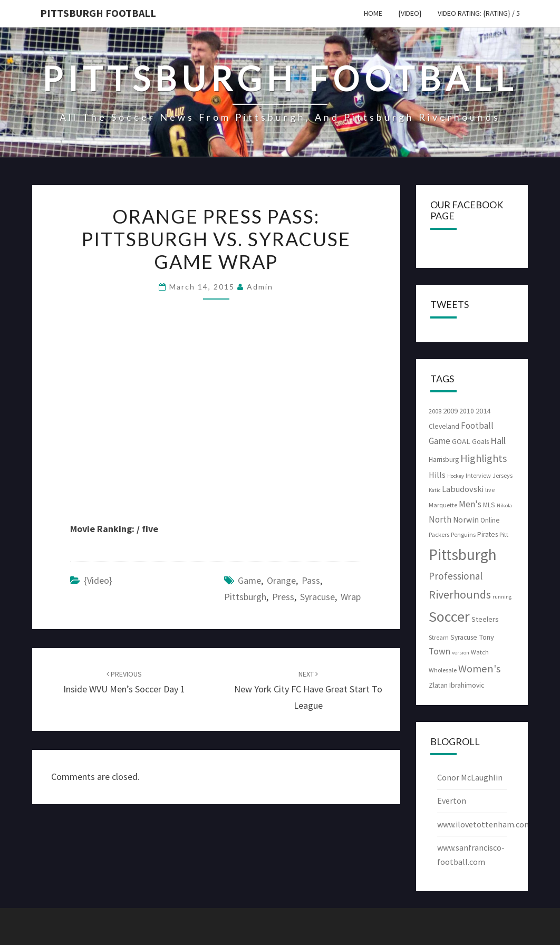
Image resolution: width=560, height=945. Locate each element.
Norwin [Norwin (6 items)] (466, 520)
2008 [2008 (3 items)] (435, 411)
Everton (452, 801)
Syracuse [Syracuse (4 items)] (464, 637)
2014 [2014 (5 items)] (483, 411)
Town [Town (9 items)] (440, 651)
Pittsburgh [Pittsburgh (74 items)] (463, 555)
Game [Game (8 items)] (440, 441)
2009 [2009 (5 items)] (450, 411)
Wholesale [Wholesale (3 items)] (443, 670)
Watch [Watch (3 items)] (480, 652)
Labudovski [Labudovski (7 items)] (463, 489)
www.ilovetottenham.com (484, 824)
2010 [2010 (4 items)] (467, 411)
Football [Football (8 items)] (477, 426)
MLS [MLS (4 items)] (489, 505)
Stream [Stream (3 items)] (439, 637)
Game (249, 580)
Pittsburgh (245, 597)
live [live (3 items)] (490, 490)
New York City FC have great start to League (308, 690)
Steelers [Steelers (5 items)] (485, 619)
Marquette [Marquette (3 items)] (443, 505)
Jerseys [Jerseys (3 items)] (503, 475)
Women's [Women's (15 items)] (479, 669)
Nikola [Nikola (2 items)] (504, 505)
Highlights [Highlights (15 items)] (484, 458)
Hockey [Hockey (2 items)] (456, 476)
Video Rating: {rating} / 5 (479, 13)
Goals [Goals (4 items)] (480, 442)
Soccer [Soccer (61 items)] (449, 616)
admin (260, 287)
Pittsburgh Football (98, 13)
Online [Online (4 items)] (490, 520)
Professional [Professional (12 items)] (456, 576)
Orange (281, 580)
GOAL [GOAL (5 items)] (461, 441)
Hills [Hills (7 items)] (437, 475)
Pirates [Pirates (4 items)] (487, 534)
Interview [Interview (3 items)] (478, 475)
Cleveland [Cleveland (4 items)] (444, 426)
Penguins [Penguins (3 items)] (463, 534)
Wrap (351, 597)
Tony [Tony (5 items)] (486, 637)
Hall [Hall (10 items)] (498, 441)
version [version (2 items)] (461, 653)
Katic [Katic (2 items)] (435, 490)
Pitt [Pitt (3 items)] (504, 534)
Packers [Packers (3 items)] (439, 534)
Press (283, 597)
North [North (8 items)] (440, 519)
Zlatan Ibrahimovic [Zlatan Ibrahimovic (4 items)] (456, 685)
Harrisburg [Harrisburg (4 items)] (444, 460)
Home (373, 13)
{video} (410, 13)
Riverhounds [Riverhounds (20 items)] (460, 594)
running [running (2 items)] (502, 597)
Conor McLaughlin (470, 777)
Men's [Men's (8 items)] (470, 504)
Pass (311, 580)
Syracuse (317, 597)
